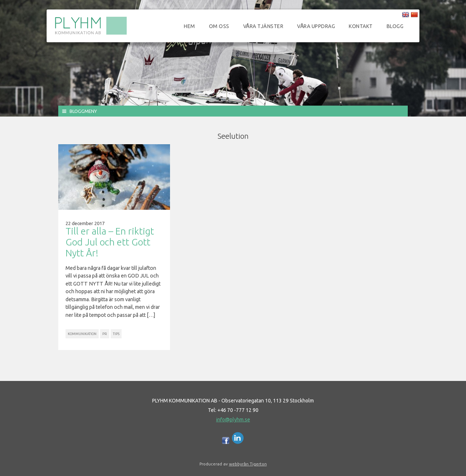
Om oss (219, 26)
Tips (116, 334)
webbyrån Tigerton (248, 464)
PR (105, 334)
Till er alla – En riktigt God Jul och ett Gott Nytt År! (110, 242)
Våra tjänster (263, 26)
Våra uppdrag (316, 26)
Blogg (395, 26)
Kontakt (361, 26)
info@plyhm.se (233, 420)
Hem (189, 26)
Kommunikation (82, 334)
